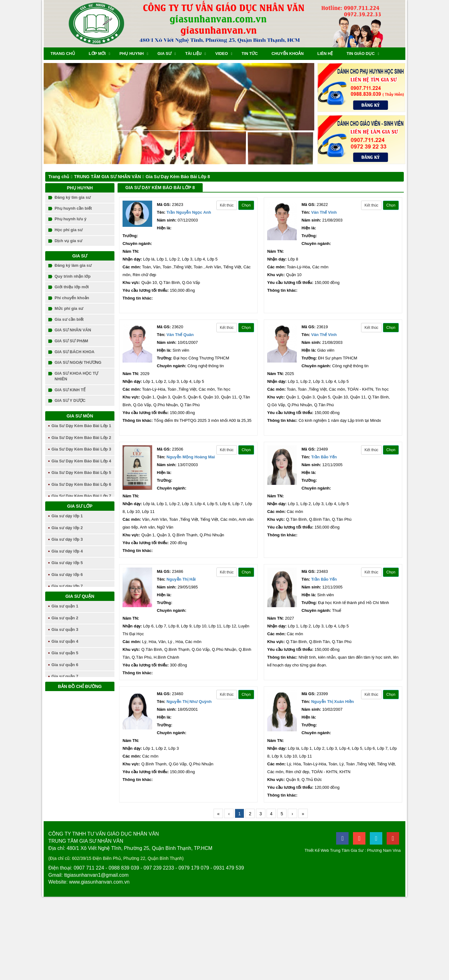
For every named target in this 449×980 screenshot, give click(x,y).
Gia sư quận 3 (65, 629)
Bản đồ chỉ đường (80, 686)
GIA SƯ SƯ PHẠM (71, 341)
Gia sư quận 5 (65, 653)
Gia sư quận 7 (65, 676)
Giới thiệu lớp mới (72, 287)
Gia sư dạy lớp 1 (67, 516)
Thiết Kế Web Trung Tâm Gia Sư (334, 850)
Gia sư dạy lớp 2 (67, 528)
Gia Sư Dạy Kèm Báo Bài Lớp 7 (81, 496)
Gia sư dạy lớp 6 (67, 575)
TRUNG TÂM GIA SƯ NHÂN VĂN (107, 177)
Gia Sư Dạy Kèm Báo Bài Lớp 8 (178, 177)
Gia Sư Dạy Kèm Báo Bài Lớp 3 (81, 449)
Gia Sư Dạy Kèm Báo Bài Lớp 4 (81, 461)
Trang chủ (63, 54)
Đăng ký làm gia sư (73, 265)
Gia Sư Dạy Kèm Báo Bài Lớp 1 (81, 426)
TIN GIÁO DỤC (360, 54)
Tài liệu (193, 54)
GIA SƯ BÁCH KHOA (75, 352)
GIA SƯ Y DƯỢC (70, 400)
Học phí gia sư (69, 230)
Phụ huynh (132, 54)
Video (221, 54)
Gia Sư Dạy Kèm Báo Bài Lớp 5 (81, 473)
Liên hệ (325, 54)
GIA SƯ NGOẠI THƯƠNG (78, 362)
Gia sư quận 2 (65, 618)
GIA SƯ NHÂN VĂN (73, 330)
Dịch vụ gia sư (68, 241)
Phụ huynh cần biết (73, 208)
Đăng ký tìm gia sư (73, 197)
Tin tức (250, 54)
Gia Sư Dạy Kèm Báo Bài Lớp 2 (81, 438)
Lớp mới (97, 54)
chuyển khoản (288, 54)
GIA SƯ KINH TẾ (70, 390)
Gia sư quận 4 (65, 641)
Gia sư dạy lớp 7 (67, 586)
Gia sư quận (80, 596)
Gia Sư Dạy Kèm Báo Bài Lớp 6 (81, 484)
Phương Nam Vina (384, 850)
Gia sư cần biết (69, 319)
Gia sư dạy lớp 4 (67, 551)
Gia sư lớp (80, 506)
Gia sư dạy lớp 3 (67, 539)
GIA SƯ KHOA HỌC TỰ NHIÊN (76, 376)
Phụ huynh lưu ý (70, 219)
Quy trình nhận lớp (72, 276)
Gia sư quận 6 (65, 665)
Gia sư (164, 54)
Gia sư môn (80, 416)
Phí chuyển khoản (72, 298)
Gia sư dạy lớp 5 (67, 563)
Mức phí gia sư (69, 308)
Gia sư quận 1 (65, 606)
